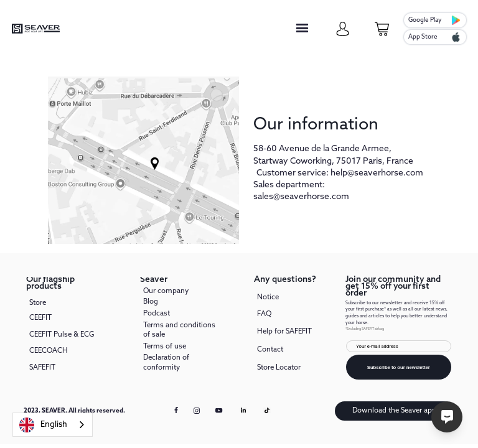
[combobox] (53, 425)
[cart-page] (382, 29)
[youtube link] (219, 414)
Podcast (157, 314)
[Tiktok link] (267, 411)
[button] (302, 29)
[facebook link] (177, 411)
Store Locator (279, 368)
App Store (423, 37)
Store (38, 304)
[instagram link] (197, 411)
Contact (270, 350)
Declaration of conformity (166, 362)
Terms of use (165, 347)
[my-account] (343, 29)
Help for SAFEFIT (284, 332)
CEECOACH (49, 351)
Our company (166, 292)
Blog (151, 302)
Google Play (425, 20)
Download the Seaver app (394, 411)
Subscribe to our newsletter (399, 367)
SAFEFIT (42, 368)
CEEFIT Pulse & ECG (62, 335)
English (43, 425)
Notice (268, 298)
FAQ (264, 314)
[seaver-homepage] (36, 29)
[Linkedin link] (243, 411)
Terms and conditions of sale (179, 330)
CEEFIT (40, 318)
